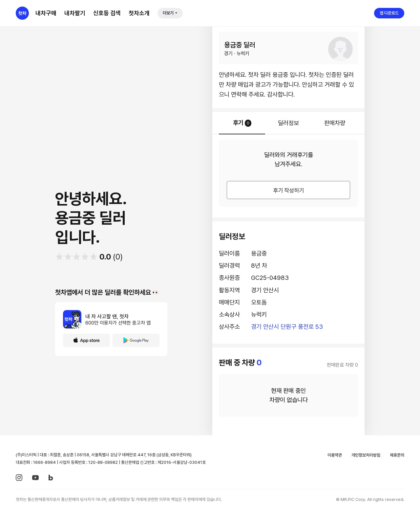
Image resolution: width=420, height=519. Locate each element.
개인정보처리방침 (366, 455)
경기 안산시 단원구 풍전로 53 (287, 327)
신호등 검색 (107, 13)
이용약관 (335, 455)
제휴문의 (397, 455)
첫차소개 (139, 13)
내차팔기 (75, 13)
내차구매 (46, 13)
